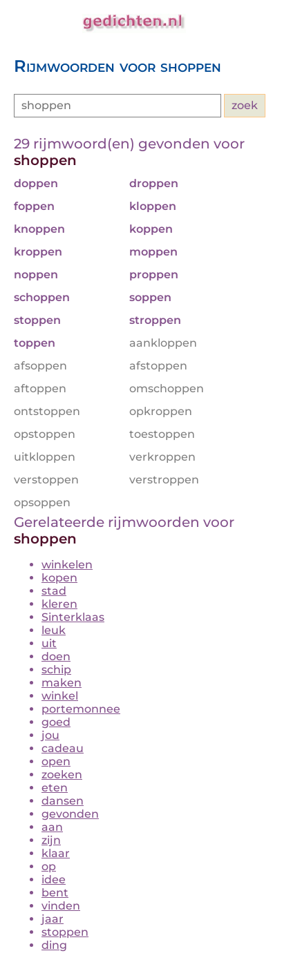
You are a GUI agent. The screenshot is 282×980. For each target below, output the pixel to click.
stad (54, 591)
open (56, 761)
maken (62, 683)
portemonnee (81, 709)
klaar (56, 853)
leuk (54, 630)
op (49, 866)
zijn (51, 840)
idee (54, 880)
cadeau (63, 748)
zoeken (62, 775)
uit (49, 643)
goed (56, 722)
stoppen (65, 932)
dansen (63, 801)
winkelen (67, 565)
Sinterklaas (73, 617)
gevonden (70, 814)
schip (56, 670)
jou (50, 735)
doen (56, 656)
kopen (59, 578)
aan (52, 827)
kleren (59, 604)
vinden (61, 906)
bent (55, 893)
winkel (60, 696)
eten (55, 788)
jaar (53, 919)
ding (54, 945)
